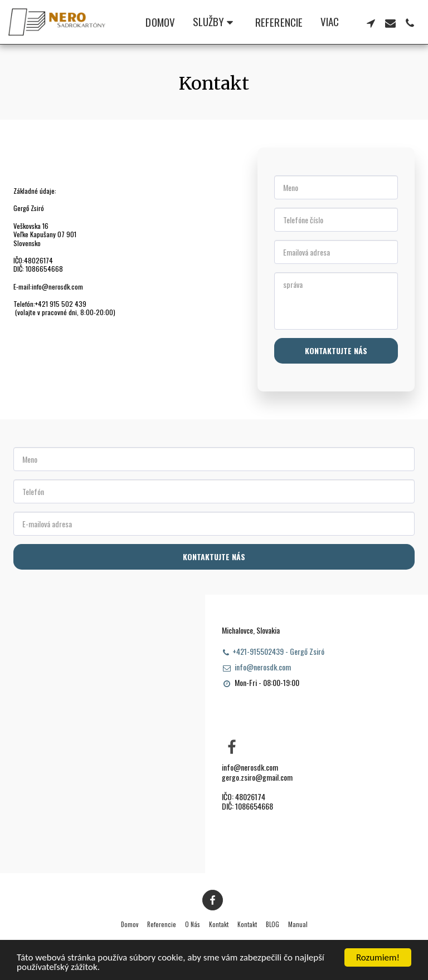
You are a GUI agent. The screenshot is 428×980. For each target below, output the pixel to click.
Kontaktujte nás (336, 351)
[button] (215, 22)
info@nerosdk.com (256, 667)
